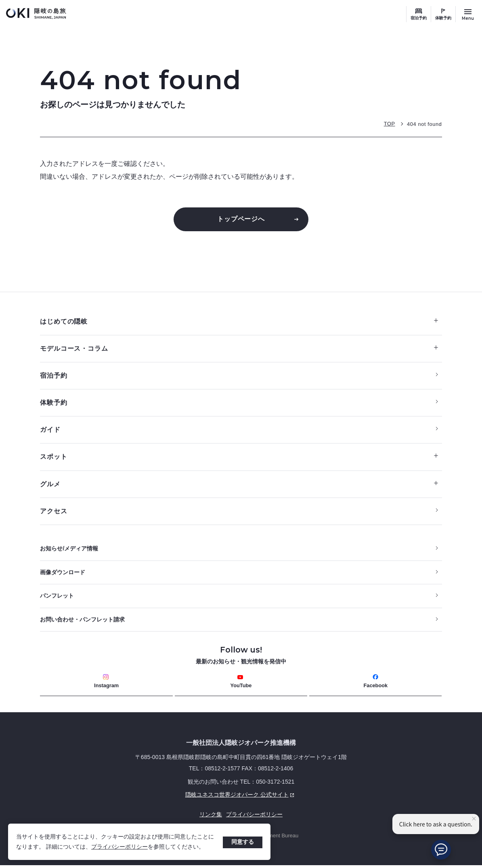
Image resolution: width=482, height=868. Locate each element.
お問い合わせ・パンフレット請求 (82, 622)
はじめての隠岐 (239, 322)
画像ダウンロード (63, 575)
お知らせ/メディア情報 (69, 551)
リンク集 (211, 818)
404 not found (424, 124)
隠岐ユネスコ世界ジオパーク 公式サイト (168, 798)
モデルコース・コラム (239, 349)
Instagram (107, 684)
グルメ (239, 486)
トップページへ (241, 219)
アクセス (53, 513)
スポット (239, 458)
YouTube (241, 684)
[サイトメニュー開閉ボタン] (468, 14)
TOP (389, 124)
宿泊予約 (419, 18)
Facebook (376, 684)
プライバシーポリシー (119, 847)
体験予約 (443, 18)
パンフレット (57, 598)
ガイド (50, 431)
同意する (243, 842)
